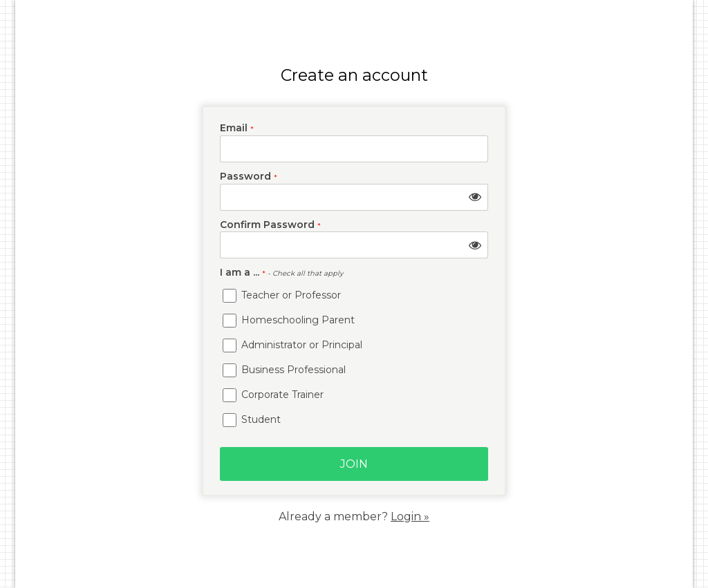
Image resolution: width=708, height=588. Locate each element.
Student (252, 420)
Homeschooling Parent (289, 321)
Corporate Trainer (273, 395)
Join (354, 464)
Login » (410, 516)
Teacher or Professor (282, 296)
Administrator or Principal (292, 345)
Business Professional (284, 370)
